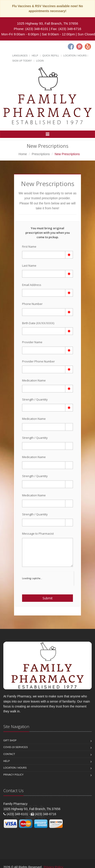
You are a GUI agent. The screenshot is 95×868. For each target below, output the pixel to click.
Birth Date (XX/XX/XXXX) (38, 323)
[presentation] (48, 578)
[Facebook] (71, 47)
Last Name (29, 266)
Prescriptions (41, 154)
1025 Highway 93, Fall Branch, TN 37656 (47, 23)
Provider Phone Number (38, 361)
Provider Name (32, 342)
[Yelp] (88, 47)
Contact (9, 754)
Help (35, 56)
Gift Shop (10, 740)
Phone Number (32, 304)
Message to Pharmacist (38, 534)
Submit (48, 598)
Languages (20, 56)
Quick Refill (51, 56)
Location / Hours (75, 56)
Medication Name (34, 380)
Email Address (32, 285)
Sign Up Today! (22, 61)
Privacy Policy (13, 775)
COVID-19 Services (15, 747)
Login (40, 61)
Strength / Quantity (35, 399)
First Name (29, 246)
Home (23, 154)
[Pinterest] (79, 47)
